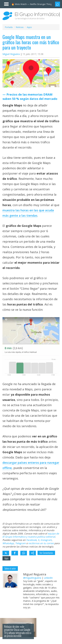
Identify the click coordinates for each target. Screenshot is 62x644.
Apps (6, 558)
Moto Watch (21, 4)
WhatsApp (8, 543)
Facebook (31, 540)
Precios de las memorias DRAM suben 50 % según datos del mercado (30, 97)
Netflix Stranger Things (41, 4)
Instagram (46, 540)
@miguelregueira (32, 578)
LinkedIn (48, 578)
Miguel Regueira (11, 54)
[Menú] (5, 3)
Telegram (20, 543)
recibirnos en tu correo (41, 543)
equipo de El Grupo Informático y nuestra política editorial (31, 535)
